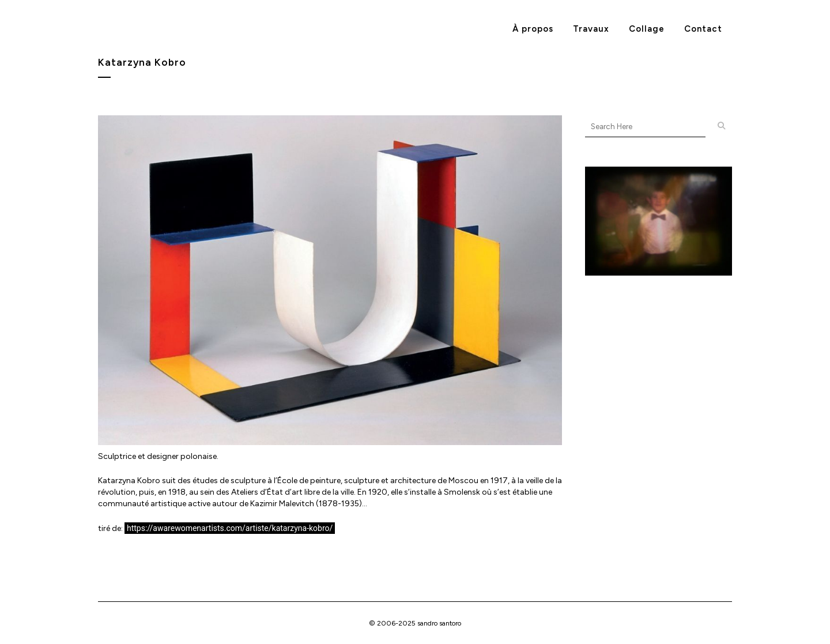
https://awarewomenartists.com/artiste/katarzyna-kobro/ (230, 528)
